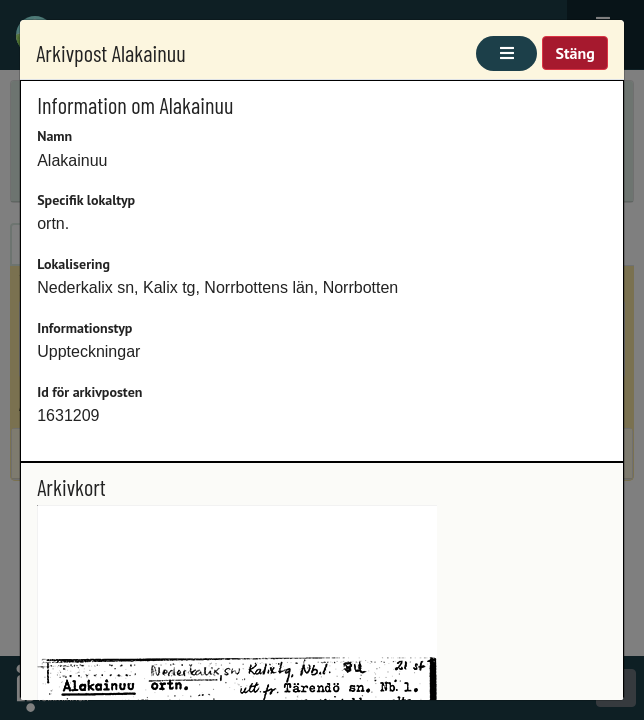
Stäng (574, 53)
